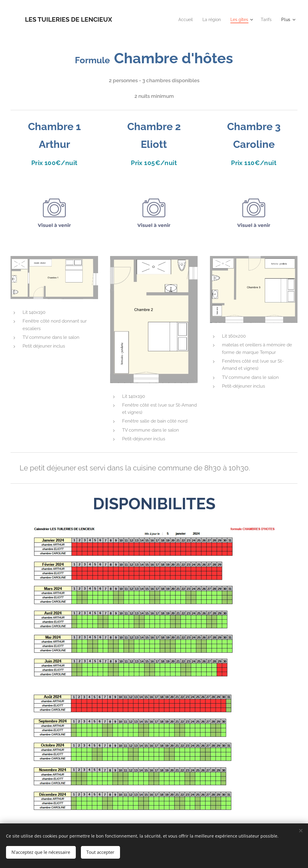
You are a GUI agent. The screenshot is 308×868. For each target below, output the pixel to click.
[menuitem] (181, 20)
